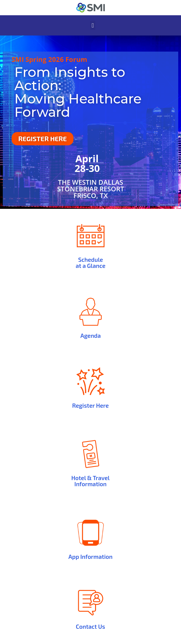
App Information (90, 556)
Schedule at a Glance (90, 263)
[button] (93, 25)
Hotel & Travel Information (90, 481)
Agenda (90, 335)
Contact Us (91, 626)
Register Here (90, 405)
